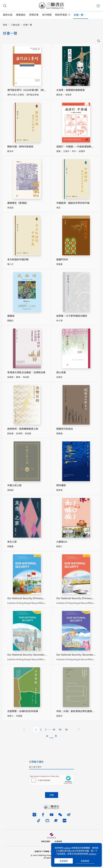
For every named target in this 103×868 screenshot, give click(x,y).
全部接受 (64, 861)
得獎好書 (34, 15)
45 (60, 729)
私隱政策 (58, 841)
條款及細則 (46, 841)
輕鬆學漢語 (61, 15)
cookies (67, 848)
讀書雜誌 (21, 15)
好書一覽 (79, 15)
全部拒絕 (85, 861)
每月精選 (47, 15)
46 (66, 729)
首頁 (5, 25)
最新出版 (8, 15)
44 (54, 729)
